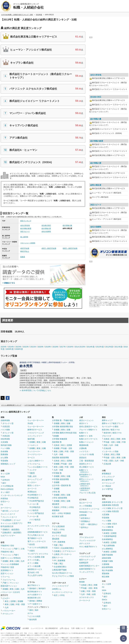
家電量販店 (106, 474)
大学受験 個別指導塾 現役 (63, 427)
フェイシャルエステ (87, 540)
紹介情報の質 (46, 228)
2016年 (70, 347)
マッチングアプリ (87, 572)
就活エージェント (87, 420)
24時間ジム (57, 589)
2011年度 (118, 347)
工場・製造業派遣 (87, 461)
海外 (37, 610)
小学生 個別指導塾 (60, 498)
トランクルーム (34, 464)
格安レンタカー (34, 485)
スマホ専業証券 (7, 486)
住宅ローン (5, 501)
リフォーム (5, 577)
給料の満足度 (96, 185)
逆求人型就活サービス (88, 427)
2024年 (11, 347)
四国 (106, 445)
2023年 (18, 347)
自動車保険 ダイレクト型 (112, 502)
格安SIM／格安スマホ (111, 430)
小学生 (71, 507)
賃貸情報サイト (7, 570)
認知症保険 (106, 558)
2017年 (63, 347)
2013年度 (100, 347)
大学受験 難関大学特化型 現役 (64, 433)
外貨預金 (4, 498)
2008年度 (19, 349)
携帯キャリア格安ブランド (113, 423)
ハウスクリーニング (36, 433)
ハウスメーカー (9, 611)
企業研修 (83, 515)
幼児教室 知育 (58, 516)
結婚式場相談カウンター (89, 566)
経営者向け (86, 518)
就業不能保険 (107, 555)
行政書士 (57, 551)
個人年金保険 (107, 570)
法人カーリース (86, 503)
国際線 (39, 601)
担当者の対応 (46, 225)
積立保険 (106, 577)
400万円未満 (25, 248)
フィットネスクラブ (60, 586)
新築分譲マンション (9, 586)
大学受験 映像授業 (60, 439)
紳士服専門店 (107, 480)
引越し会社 (32, 476)
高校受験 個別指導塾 (60, 458)
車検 (29, 523)
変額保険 (106, 573)
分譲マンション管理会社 (11, 558)
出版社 (32, 551)
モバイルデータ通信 (110, 427)
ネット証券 (5, 474)
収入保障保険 (109, 546)
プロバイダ (106, 436)
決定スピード (25, 231)
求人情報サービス (87, 467)
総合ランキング (26, 221)
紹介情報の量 (67, 225)
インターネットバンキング (12, 495)
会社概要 (26, 628)
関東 (96, 585)
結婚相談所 (84, 563)
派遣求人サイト (86, 464)
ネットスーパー (34, 451)
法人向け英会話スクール (62, 573)
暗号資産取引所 (7, 526)
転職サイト (84, 433)
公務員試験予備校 (59, 570)
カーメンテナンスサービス (38, 526)
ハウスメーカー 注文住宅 (10, 592)
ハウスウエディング (87, 557)
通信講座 (56, 539)
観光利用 (33, 619)
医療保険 (4, 454)
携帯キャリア (107, 420)
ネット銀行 (5, 492)
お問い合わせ (64, 628)
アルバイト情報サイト (88, 430)
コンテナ (33, 470)
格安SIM (107, 433)
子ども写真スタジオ (36, 535)
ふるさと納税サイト (36, 461)
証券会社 (6, 480)
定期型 (114, 533)
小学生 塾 (56, 492)
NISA (3, 477)
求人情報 (90, 628)
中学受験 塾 (57, 473)
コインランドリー (35, 436)
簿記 (61, 545)
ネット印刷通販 (86, 506)
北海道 (57, 445)
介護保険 (106, 564)
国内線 (32, 601)
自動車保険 (5, 420)
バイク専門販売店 (37, 513)
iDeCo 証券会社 (7, 489)
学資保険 (4, 461)
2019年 (48, 347)
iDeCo (104, 600)
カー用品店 (106, 486)
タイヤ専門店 (107, 489)
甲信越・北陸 (67, 448)
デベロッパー (8, 614)
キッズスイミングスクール (62, 592)
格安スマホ (117, 433)
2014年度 (91, 347)
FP (55, 542)
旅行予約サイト (34, 585)
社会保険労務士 (67, 548)
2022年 (26, 347)
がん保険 (4, 458)
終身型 (106, 533)
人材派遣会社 (85, 489)
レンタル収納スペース (38, 467)
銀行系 (5, 511)
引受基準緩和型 (110, 536)
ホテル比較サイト (35, 595)
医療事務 (62, 542)
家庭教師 (56, 510)
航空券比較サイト (35, 592)
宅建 (56, 545)
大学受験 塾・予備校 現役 (63, 420)
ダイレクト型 (8, 423)
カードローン (6, 508)
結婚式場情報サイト (87, 569)
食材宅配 (31, 439)
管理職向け (86, 521)
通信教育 (56, 504)
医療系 (23, 257)
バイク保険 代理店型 (110, 511)
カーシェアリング (35, 479)
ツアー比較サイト (35, 604)
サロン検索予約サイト (88, 547)
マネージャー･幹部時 (28, 243)
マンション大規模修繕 (10, 564)
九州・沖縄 (58, 454)
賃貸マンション (7, 573)
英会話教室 (57, 533)
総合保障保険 (107, 567)
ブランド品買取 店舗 (36, 557)
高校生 (57, 507)
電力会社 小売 (33, 572)
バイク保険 (5, 430)
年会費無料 (7, 520)
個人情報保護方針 (52, 628)
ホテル (30, 613)
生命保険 (4, 451)
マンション (7, 549)
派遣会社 (83, 458)
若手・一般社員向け (89, 524)
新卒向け (85, 527)
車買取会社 (32, 492)
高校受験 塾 (57, 442)
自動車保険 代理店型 (110, 505)
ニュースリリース (37, 628)
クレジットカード (8, 514)
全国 (94, 594)
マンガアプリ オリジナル (38, 554)
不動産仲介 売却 (7, 546)
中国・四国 (20, 604)
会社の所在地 (25, 225)
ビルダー (6, 598)
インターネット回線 (110, 451)
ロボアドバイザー (8, 536)
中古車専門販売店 (37, 501)
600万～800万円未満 (70, 248)
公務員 (57, 554)
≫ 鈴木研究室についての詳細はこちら (35, 390)
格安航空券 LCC (34, 598)
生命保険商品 (107, 539)
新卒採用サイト (86, 475)
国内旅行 (33, 588)
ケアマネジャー (69, 551)
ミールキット (33, 445)
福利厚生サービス (35, 569)
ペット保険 (5, 448)
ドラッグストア (108, 477)
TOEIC (57, 548)
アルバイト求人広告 (87, 493)
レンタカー (32, 482)
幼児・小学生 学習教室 (61, 513)
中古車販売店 (33, 498)
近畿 (17, 561)
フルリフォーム (9, 580)
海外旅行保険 (6, 445)
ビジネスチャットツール (89, 509)
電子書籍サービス (35, 538)
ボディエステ (85, 543)
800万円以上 (25, 251)
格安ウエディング (87, 560)
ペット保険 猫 (108, 527)
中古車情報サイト (35, 495)
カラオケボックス (87, 597)
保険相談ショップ (8, 464)
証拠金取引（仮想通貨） (13, 533)
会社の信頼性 (46, 231)
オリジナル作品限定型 (38, 548)
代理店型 (6, 427)
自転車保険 (5, 439)
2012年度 (109, 347)
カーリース (32, 489)
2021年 (33, 347)
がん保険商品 (107, 549)
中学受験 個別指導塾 (60, 479)
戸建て (16, 549)
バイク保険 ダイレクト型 (112, 508)
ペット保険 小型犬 (109, 524)
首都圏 (5, 561)
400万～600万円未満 (49, 248)
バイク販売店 (33, 510)
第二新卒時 (24, 237)
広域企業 (107, 448)
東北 (7, 601)
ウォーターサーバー (36, 420)
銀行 (4, 483)
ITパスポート (66, 554)
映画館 (82, 582)
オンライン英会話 (59, 536)
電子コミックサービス (37, 541)
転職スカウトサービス (88, 439)
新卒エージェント (87, 480)
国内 (31, 610)
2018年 (55, 347)
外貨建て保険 (107, 561)
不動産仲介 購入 (7, 552)
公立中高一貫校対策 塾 (61, 485)
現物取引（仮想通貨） (12, 530)
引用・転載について (78, 628)
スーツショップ (108, 483)
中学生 (64, 507)
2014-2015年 (80, 347)
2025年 (4, 347)
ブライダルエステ (87, 537)
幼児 (56, 530)
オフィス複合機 (34, 566)
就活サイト (84, 423)
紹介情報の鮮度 (26, 228)
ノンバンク (14, 511)
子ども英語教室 (58, 526)
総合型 (32, 544)
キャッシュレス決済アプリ (12, 523)
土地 (23, 549)
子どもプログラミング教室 (63, 576)
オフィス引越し (34, 560)
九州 (23, 561)
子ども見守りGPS (35, 575)
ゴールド (17, 520)
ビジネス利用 (35, 616)
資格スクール (57, 557)
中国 (124, 442)
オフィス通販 (33, 563)
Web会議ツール (86, 512)
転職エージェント (87, 442)
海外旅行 (42, 588)
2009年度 (10, 349)
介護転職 (83, 448)
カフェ (30, 529)
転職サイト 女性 (86, 436)
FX (2, 505)
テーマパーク (85, 600)
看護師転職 (84, 445)
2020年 (41, 347)
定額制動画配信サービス (38, 532)
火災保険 (4, 442)
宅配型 (32, 473)
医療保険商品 (107, 530)
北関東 (13, 601)
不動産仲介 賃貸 (7, 567)
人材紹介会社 (85, 485)
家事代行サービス (35, 430)
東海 (12, 561)
